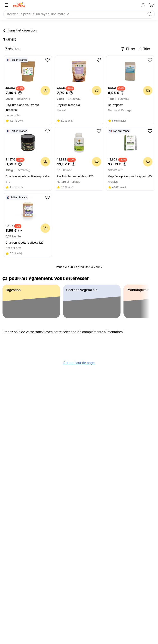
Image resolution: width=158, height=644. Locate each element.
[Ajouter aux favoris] (48, 60)
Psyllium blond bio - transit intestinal (22, 108)
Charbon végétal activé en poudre (28, 177)
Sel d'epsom (116, 105)
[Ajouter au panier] (45, 91)
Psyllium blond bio (68, 105)
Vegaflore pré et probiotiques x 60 (130, 177)
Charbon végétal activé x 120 (24, 243)
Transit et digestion (20, 31)
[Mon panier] (152, 5)
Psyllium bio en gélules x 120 (75, 177)
